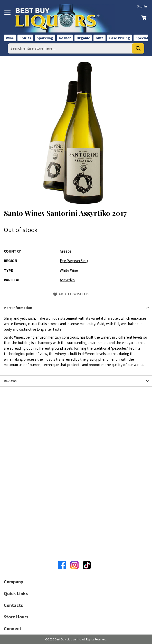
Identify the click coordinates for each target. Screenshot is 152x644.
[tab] (76, 308)
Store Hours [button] (16, 617)
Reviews (10, 381)
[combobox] (76, 48)
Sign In (142, 6)
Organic (83, 38)
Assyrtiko (67, 280)
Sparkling (45, 38)
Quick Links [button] (16, 593)
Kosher (65, 38)
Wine (10, 38)
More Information (18, 308)
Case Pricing (120, 38)
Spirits (25, 38)
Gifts (99, 38)
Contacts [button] (13, 605)
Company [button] (13, 582)
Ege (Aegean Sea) (74, 261)
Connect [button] (13, 629)
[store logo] (65, 18)
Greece (66, 251)
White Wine (69, 270)
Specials (143, 38)
